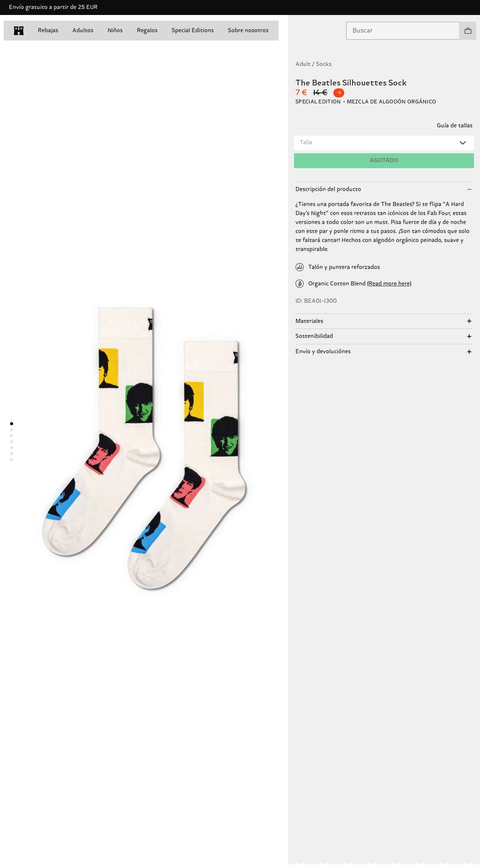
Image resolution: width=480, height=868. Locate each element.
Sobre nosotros (248, 31)
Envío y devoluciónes (323, 352)
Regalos (147, 31)
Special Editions (193, 31)
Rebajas (48, 31)
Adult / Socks (313, 64)
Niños (115, 31)
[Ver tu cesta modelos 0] (468, 31)
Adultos (83, 31)
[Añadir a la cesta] (384, 161)
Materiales (309, 321)
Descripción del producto (328, 189)
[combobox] (403, 31)
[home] (19, 31)
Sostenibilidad (314, 336)
